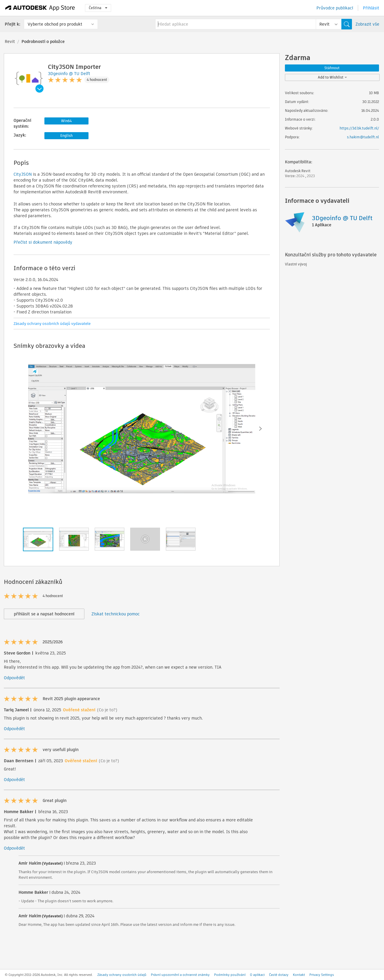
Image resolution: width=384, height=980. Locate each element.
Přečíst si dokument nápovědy (43, 242)
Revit (10, 41)
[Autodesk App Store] (40, 8)
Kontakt (299, 975)
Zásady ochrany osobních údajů (122, 975)
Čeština (98, 8)
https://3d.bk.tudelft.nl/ (359, 128)
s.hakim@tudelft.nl (363, 137)
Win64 (66, 121)
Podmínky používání (230, 975)
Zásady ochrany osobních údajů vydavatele (52, 324)
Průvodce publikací (335, 8)
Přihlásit (371, 8)
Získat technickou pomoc (116, 614)
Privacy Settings (322, 975)
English (66, 136)
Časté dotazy (279, 975)
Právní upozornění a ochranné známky (180, 975)
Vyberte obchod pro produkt (55, 24)
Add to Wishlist (332, 77)
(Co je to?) (107, 710)
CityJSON (23, 174)
